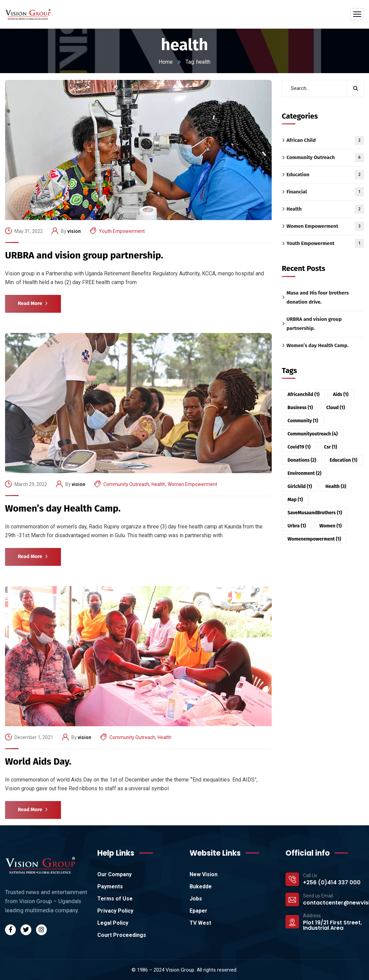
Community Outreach (126, 484)
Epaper (198, 911)
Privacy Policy (115, 911)
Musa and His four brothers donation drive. (318, 297)
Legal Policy (113, 923)
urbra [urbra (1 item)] (297, 526)
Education (325, 175)
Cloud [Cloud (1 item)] (336, 408)
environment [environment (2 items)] (305, 473)
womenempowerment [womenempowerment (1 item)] (314, 539)
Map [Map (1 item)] (295, 500)
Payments (110, 886)
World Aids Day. (38, 761)
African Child (325, 140)
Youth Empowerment (122, 231)
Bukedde (201, 886)
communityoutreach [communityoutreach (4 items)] (313, 434)
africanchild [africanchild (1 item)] (304, 394)
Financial (325, 192)
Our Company (114, 874)
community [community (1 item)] (303, 421)
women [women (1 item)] (331, 526)
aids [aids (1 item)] (341, 394)
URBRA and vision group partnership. (84, 255)
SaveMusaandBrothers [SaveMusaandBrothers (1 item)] (315, 513)
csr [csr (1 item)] (330, 447)
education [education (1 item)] (343, 460)
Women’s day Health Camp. (63, 508)
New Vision (204, 874)
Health (158, 484)
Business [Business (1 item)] (300, 408)
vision (74, 231)
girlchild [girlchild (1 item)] (300, 486)
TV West (200, 923)
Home (166, 62)
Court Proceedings (122, 935)
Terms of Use (115, 899)
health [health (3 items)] (336, 486)
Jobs (196, 899)
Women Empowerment (192, 484)
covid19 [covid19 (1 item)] (299, 447)
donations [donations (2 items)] (302, 460)
